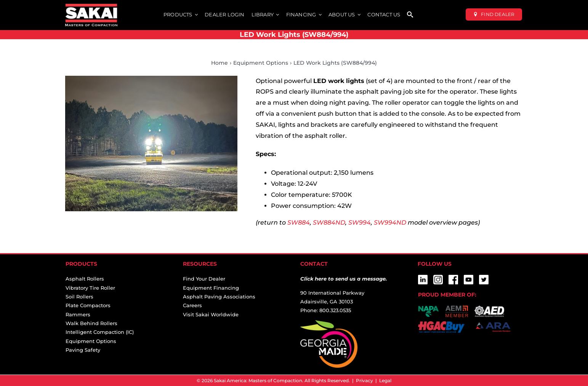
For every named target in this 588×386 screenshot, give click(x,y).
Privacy (364, 380)
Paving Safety (83, 350)
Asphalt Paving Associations (219, 297)
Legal (385, 380)
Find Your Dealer (204, 279)
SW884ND (329, 223)
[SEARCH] (410, 15)
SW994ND (390, 223)
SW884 (299, 223)
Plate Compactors (88, 305)
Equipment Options (91, 341)
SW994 (360, 223)
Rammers (78, 314)
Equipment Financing (211, 288)
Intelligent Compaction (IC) (100, 332)
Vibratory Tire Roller (90, 288)
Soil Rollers (79, 297)
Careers (192, 305)
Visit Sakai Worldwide (211, 314)
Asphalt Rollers (85, 279)
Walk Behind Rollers (91, 323)
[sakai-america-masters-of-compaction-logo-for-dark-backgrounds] (91, 7)
